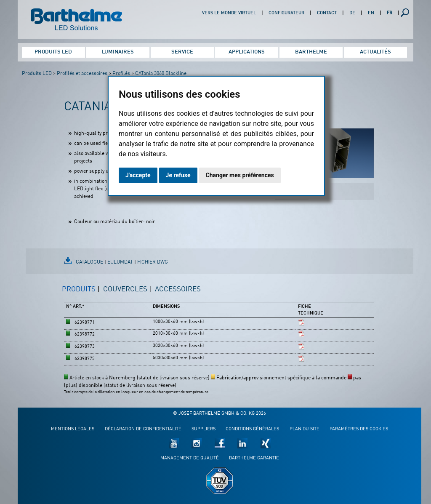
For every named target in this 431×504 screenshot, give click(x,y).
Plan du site (305, 429)
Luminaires (118, 52)
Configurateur (286, 13)
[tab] (81, 293)
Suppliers (204, 429)
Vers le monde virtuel (229, 13)
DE (352, 13)
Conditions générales (252, 429)
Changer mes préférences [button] (240, 175)
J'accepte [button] (138, 175)
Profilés (121, 74)
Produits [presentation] (79, 289)
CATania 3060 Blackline (161, 74)
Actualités (375, 52)
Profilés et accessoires (82, 74)
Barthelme (311, 52)
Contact (327, 13)
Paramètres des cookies (359, 429)
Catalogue (89, 262)
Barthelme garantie (254, 458)
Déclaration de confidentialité (143, 429)
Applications (247, 52)
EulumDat (120, 262)
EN (371, 13)
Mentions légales (73, 429)
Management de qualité (190, 458)
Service (182, 52)
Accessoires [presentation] (178, 289)
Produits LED (53, 52)
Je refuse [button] (178, 175)
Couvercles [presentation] (125, 289)
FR (390, 13)
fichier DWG (153, 262)
